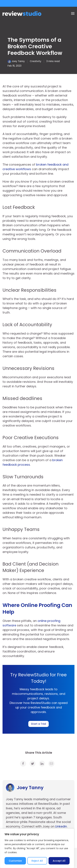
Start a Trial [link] (38, 724)
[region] (37, 848)
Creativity (36, 61)
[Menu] (73, 13)
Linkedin (61, 826)
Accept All (59, 861)
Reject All (37, 861)
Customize (15, 861)
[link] (23, 764)
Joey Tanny (18, 61)
